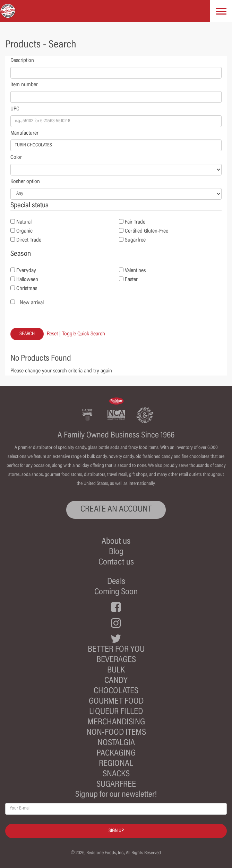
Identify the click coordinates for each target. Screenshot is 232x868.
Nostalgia (116, 743)
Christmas (27, 289)
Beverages (116, 660)
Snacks (116, 774)
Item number (24, 85)
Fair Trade (135, 222)
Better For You (116, 650)
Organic (24, 231)
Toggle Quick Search (84, 334)
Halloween (27, 280)
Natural (24, 222)
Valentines (135, 271)
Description (22, 61)
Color (16, 157)
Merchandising (116, 722)
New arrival (32, 303)
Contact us (116, 563)
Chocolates (116, 691)
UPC (15, 109)
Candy (116, 681)
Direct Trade (29, 240)
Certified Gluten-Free (147, 231)
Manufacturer (24, 133)
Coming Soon (116, 592)
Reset (52, 334)
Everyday (26, 271)
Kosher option (25, 182)
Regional (116, 764)
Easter (131, 280)
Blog (116, 552)
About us (116, 542)
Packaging (116, 754)
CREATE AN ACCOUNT (116, 510)
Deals (116, 582)
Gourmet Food (116, 702)
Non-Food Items (116, 733)
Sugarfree (135, 240)
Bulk (116, 671)
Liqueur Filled (116, 712)
